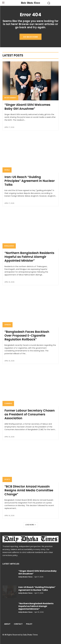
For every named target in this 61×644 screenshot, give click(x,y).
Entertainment (10, 98)
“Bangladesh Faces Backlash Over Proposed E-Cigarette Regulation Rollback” (27, 336)
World (7, 170)
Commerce (8, 403)
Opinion (8, 325)
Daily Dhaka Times (25, 577)
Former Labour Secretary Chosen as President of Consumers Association (30, 414)
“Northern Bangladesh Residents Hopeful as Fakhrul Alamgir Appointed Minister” (29, 257)
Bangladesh (9, 246)
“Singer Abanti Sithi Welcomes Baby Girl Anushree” (27, 107)
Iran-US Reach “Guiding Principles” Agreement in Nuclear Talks (30, 181)
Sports (7, 479)
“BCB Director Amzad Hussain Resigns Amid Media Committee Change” (29, 490)
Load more (31, 525)
